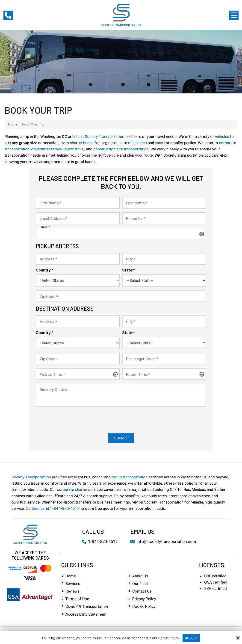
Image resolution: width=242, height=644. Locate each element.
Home (13, 124)
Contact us (35, 508)
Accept (191, 638)
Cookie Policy (169, 638)
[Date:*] (121, 234)
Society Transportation (105, 137)
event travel (74, 149)
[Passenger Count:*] (164, 359)
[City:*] (164, 259)
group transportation (130, 477)
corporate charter (72, 489)
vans (159, 143)
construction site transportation (121, 149)
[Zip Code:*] (121, 296)
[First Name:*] (78, 203)
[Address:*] (78, 259)
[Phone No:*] (164, 218)
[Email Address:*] (78, 218)
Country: (44, 270)
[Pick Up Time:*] (78, 374)
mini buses (137, 143)
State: (128, 270)
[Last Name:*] (164, 203)
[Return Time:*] (164, 374)
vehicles (222, 137)
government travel (47, 149)
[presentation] (121, 420)
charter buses (82, 143)
